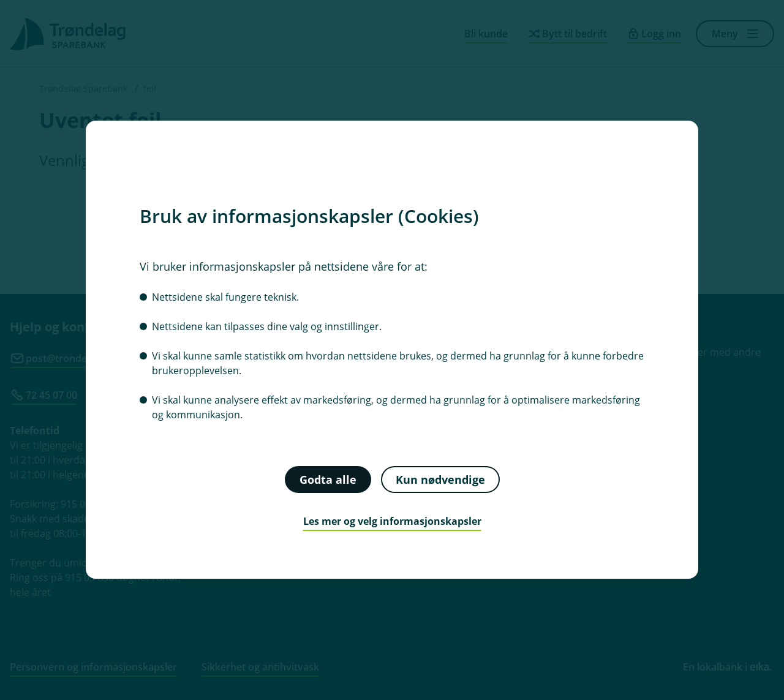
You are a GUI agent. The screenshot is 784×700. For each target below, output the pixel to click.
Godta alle (328, 480)
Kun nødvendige (440, 480)
